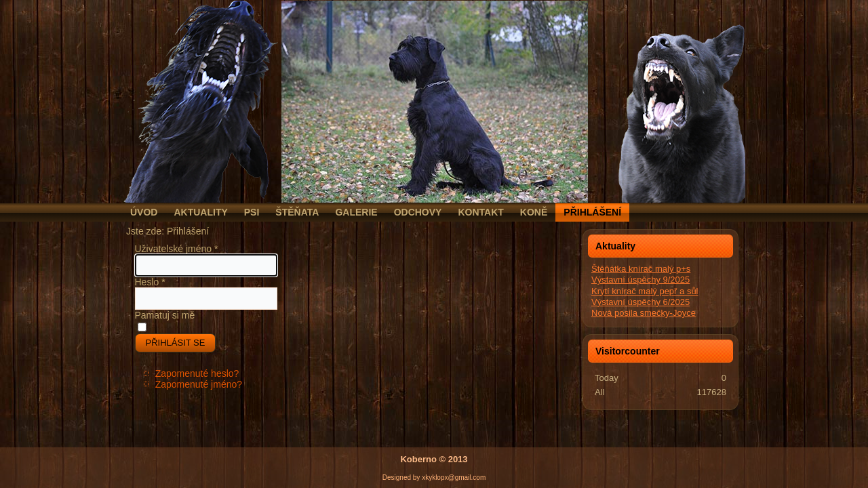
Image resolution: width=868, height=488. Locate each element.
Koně (534, 212)
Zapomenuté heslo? (197, 373)
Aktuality (200, 212)
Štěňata (297, 212)
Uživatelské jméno (177, 249)
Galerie (356, 212)
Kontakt (480, 212)
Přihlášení (592, 212)
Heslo (150, 282)
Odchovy (418, 212)
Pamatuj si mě (165, 315)
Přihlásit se (176, 343)
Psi (252, 212)
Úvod (144, 212)
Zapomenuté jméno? (199, 384)
